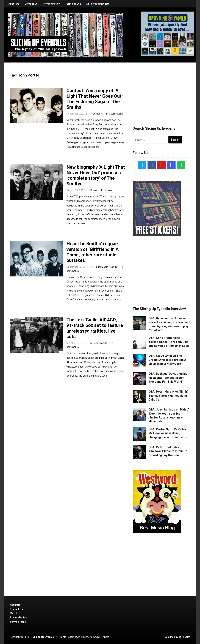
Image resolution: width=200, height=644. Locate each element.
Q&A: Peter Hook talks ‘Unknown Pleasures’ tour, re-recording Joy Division (169, 451)
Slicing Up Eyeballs (44, 637)
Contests (98, 114)
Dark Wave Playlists (98, 4)
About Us (14, 4)
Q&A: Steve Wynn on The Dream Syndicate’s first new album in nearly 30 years (167, 360)
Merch (14, 613)
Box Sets (93, 343)
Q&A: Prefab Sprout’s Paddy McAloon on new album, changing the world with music (169, 433)
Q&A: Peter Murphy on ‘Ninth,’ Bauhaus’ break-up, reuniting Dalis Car (168, 396)
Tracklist (114, 267)
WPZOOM (184, 637)
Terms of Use (73, 4)
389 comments (114, 114)
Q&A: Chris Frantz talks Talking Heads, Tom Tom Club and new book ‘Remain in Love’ (169, 342)
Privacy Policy (51, 4)
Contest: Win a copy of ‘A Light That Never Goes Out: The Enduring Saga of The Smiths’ (95, 99)
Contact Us (31, 4)
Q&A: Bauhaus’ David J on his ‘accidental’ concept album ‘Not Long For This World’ (168, 378)
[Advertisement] (162, 90)
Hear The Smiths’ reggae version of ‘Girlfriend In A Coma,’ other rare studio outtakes (93, 252)
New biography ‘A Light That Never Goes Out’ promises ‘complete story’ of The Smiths (96, 175)
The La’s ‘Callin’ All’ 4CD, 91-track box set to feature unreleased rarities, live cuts (95, 328)
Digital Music (101, 267)
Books (94, 190)
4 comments (108, 190)
